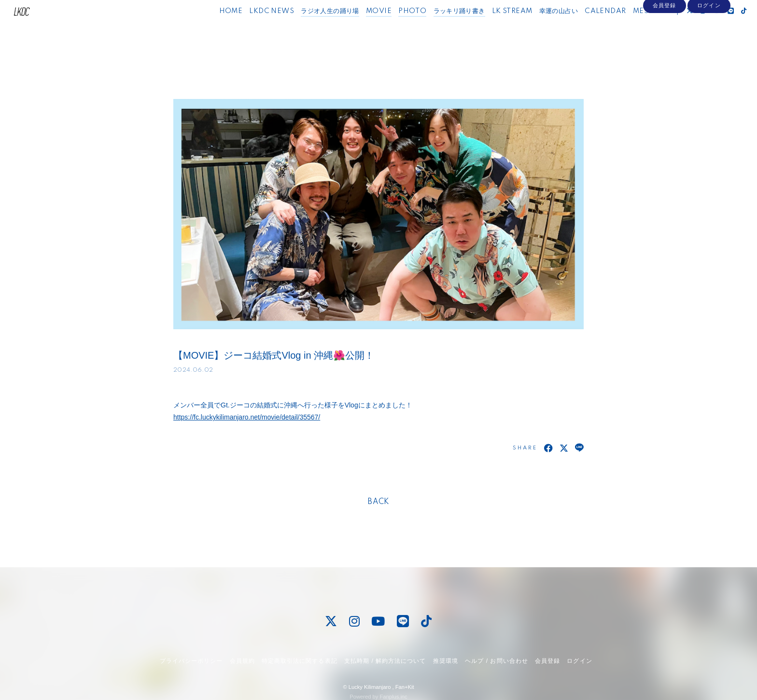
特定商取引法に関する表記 (299, 661)
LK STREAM (494, 28)
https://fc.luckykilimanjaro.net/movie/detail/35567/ (247, 417)
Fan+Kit (405, 687)
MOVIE (361, 28)
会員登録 (664, 44)
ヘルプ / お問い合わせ (496, 661)
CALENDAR (588, 28)
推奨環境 (446, 661)
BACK (378, 502)
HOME (213, 28)
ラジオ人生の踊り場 (313, 28)
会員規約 (242, 661)
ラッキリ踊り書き (442, 28)
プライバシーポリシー (191, 661)
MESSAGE (633, 28)
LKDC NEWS (254, 28)
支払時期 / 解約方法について (385, 661)
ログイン (709, 44)
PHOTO (395, 28)
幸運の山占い (541, 28)
